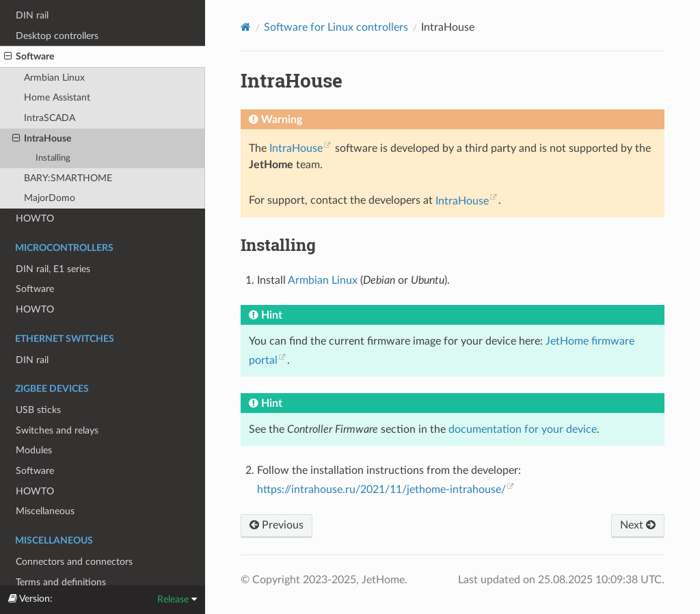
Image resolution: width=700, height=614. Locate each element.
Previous (277, 525)
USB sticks (38, 410)
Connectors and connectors (74, 562)
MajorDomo (50, 198)
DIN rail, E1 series (53, 269)
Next (638, 525)
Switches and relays (57, 430)
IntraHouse (42, 139)
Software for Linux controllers (336, 27)
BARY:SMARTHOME (68, 178)
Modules (34, 450)
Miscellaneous (45, 511)
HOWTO (35, 218)
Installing (53, 158)
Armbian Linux (54, 78)
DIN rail (32, 15)
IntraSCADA (50, 118)
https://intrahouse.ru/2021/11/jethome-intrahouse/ (381, 490)
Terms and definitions (61, 582)
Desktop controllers (57, 36)
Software (29, 57)
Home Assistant (57, 97)
